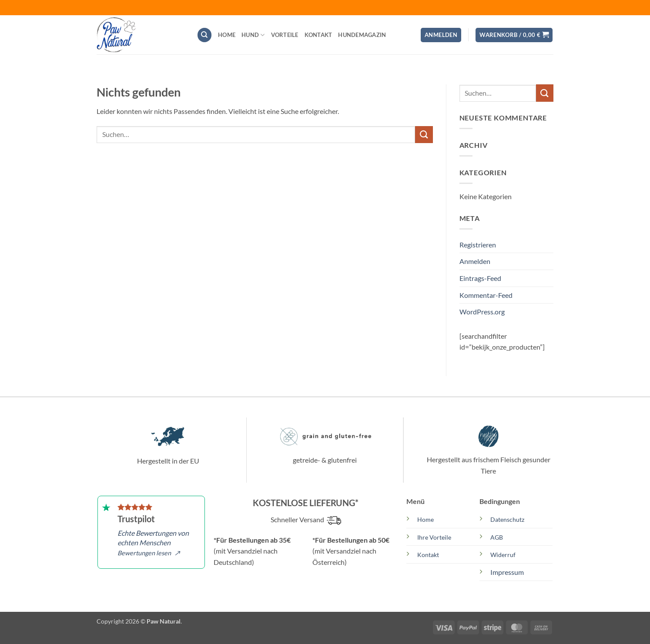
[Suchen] (204, 35)
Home (227, 35)
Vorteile (285, 35)
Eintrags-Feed (480, 278)
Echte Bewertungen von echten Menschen (153, 543)
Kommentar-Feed (486, 295)
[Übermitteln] (424, 135)
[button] (441, 35)
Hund (253, 35)
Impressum (507, 572)
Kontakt (318, 35)
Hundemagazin (362, 35)
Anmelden (475, 261)
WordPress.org (482, 312)
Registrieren (478, 245)
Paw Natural (164, 621)
